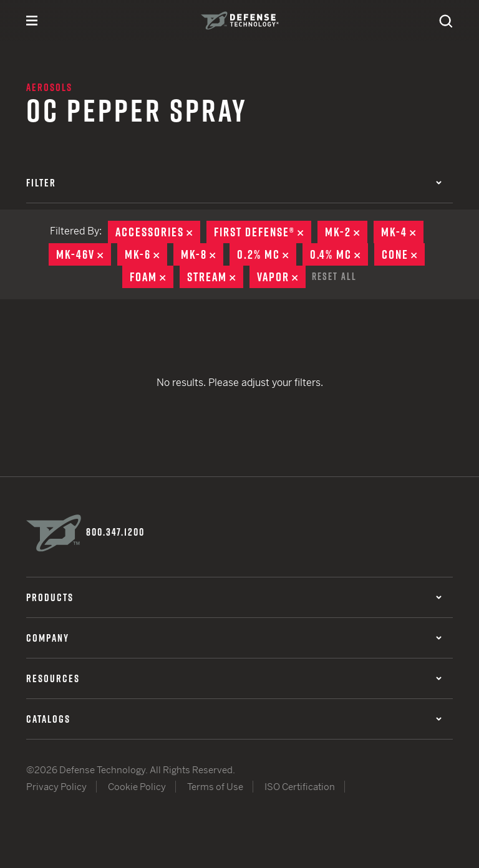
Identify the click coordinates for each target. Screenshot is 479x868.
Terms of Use (215, 787)
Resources (234, 678)
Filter (234, 183)
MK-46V (84, 254)
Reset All (334, 276)
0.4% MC (339, 254)
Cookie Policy (137, 787)
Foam (152, 277)
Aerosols (49, 87)
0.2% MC (267, 254)
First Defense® (263, 232)
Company (234, 638)
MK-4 (402, 232)
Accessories (158, 232)
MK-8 (202, 254)
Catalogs (234, 719)
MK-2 (346, 232)
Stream (215, 277)
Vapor (281, 277)
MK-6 (146, 254)
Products (234, 597)
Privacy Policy (56, 787)
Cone (403, 254)
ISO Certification (300, 787)
